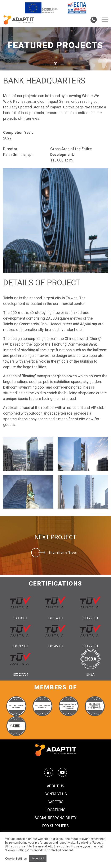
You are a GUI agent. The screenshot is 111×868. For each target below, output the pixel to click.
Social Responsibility (55, 818)
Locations (55, 810)
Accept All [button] (38, 858)
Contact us (56, 794)
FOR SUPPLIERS (55, 826)
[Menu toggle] (105, 20)
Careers (55, 802)
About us (55, 786)
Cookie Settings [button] (16, 859)
